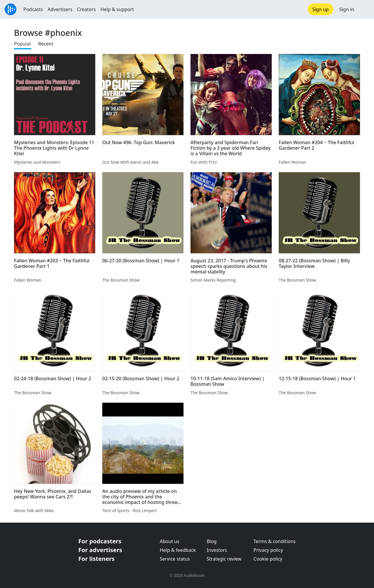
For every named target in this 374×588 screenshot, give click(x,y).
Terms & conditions (275, 541)
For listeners (96, 559)
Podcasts (33, 9)
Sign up (321, 9)
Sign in (347, 9)
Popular (23, 44)
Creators (86, 9)
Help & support (117, 9)
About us (170, 541)
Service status (175, 559)
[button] (364, 9)
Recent (46, 44)
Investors (217, 550)
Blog (212, 541)
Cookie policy (268, 559)
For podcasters (100, 541)
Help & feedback (178, 550)
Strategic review (224, 559)
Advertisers (60, 9)
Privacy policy (268, 550)
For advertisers (100, 550)
